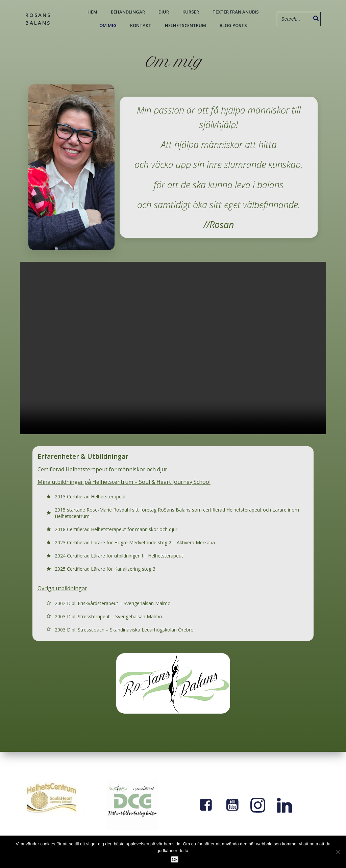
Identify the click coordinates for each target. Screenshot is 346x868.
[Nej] (338, 852)
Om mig (108, 25)
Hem (92, 11)
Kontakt (140, 25)
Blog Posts (233, 25)
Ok (175, 859)
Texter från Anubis (235, 11)
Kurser (190, 11)
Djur (163, 11)
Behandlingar (128, 11)
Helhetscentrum (185, 25)
